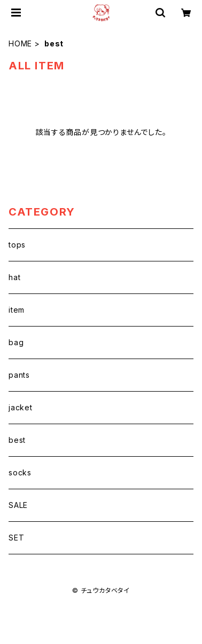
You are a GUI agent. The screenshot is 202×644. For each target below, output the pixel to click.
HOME (20, 43)
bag (16, 342)
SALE (18, 505)
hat (14, 277)
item (17, 310)
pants (19, 375)
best (17, 440)
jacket (21, 407)
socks (20, 472)
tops (17, 245)
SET (16, 538)
